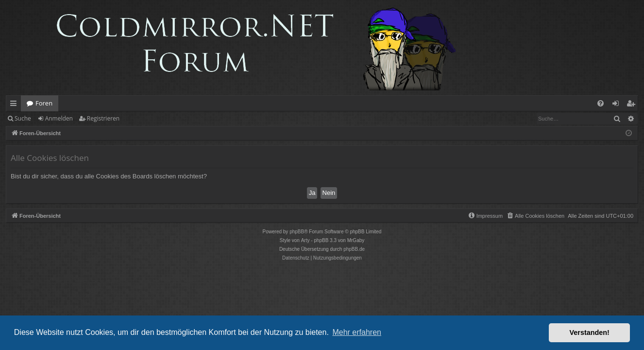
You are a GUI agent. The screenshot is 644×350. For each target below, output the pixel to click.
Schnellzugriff (15, 105)
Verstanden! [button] (590, 332)
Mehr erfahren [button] (357, 332)
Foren (44, 103)
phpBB (297, 232)
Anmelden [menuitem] (618, 105)
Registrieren (103, 118)
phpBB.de (354, 249)
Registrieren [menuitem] (633, 105)
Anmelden (59, 118)
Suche (23, 118)
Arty (305, 240)
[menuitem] (601, 103)
